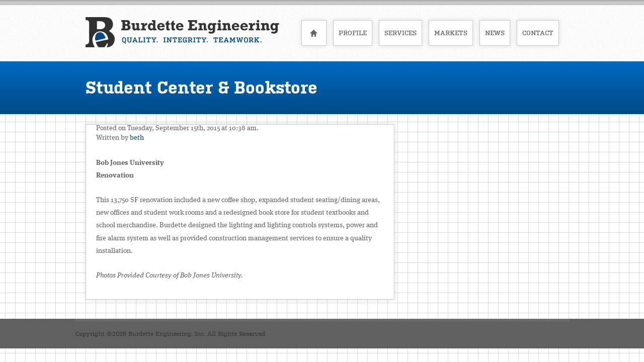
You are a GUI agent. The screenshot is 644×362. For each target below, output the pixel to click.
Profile (353, 33)
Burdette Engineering (182, 32)
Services (400, 33)
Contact (538, 33)
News (495, 33)
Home (314, 33)
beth (137, 138)
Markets (451, 33)
